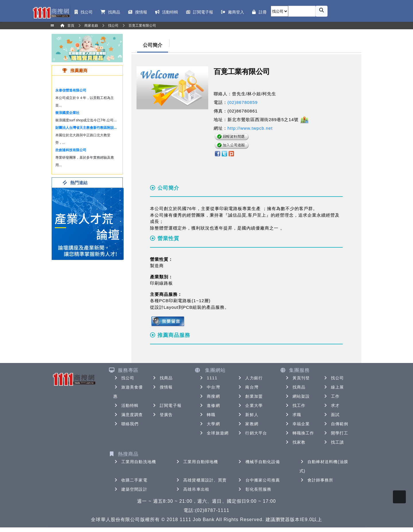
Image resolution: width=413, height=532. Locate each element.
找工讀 (333, 442)
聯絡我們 (126, 424)
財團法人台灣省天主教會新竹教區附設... (86, 128)
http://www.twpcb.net (250, 128)
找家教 (295, 442)
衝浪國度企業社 (67, 113)
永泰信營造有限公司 (71, 90)
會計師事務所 (316, 480)
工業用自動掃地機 (197, 462)
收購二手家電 (130, 480)
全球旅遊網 (214, 433)
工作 (331, 396)
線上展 (333, 387)
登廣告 (162, 415)
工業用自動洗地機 (135, 462)
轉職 (207, 415)
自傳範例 (336, 424)
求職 (293, 415)
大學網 (209, 424)
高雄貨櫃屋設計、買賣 (201, 480)
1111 (208, 378)
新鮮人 (248, 415)
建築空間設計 (130, 489)
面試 (331, 415)
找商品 (162, 378)
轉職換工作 (299, 433)
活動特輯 (126, 405)
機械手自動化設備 (259, 462)
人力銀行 (250, 378)
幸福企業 (297, 424)
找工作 (295, 405)
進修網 (209, 405)
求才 (331, 405)
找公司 (124, 378)
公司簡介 (153, 45)
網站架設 (297, 396)
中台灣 (209, 387)
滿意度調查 (128, 415)
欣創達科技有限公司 (71, 150)
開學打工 (336, 433)
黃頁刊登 (297, 378)
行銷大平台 (252, 433)
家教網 (248, 424)
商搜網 (209, 396)
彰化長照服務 (255, 489)
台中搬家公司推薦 (259, 480)
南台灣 (248, 387)
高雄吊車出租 (192, 489)
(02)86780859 (242, 102)
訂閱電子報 (167, 405)
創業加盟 (250, 396)
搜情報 (162, 387)
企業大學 (250, 405)
